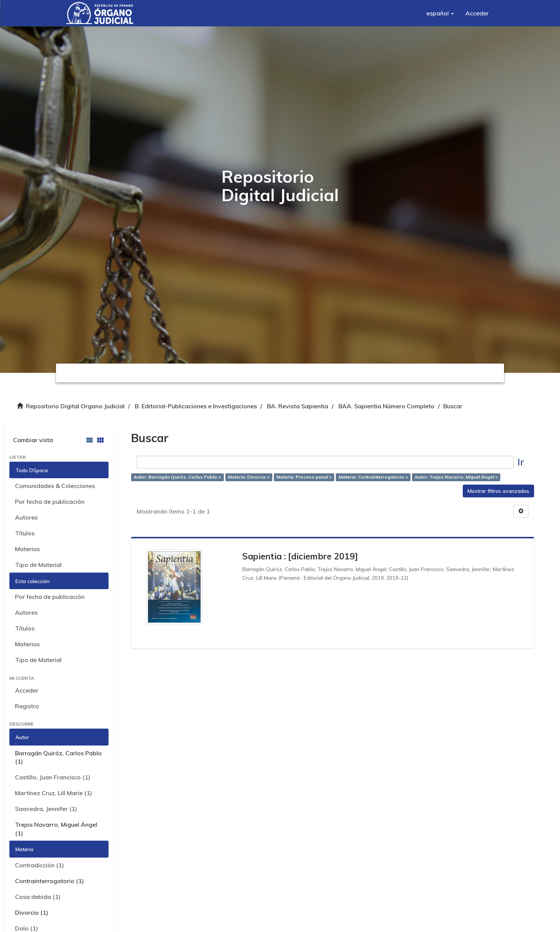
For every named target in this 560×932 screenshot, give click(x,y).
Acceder (27, 690)
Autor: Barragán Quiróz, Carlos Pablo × (177, 477)
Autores (26, 517)
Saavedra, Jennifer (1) (46, 809)
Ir (521, 462)
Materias (27, 549)
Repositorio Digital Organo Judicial (75, 406)
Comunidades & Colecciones (55, 486)
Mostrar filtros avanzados (498, 491)
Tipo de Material (38, 565)
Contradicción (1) (39, 865)
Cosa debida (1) (38, 897)
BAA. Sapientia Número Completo (386, 406)
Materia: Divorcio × (249, 477)
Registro (27, 706)
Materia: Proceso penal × (304, 477)
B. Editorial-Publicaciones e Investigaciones (196, 406)
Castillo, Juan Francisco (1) (53, 777)
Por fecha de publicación (50, 502)
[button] (440, 13)
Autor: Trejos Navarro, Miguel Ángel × (456, 477)
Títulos (25, 533)
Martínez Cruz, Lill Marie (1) (54, 793)
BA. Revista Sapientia (298, 406)
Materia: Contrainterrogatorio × (373, 477)
